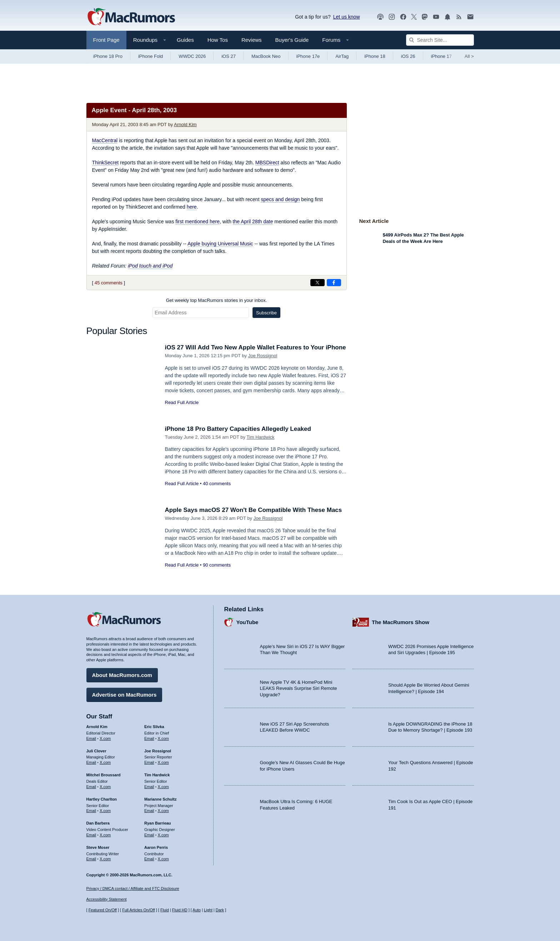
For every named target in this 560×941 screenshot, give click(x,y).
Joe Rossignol (263, 356)
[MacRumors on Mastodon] (425, 17)
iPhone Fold (151, 56)
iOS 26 (408, 56)
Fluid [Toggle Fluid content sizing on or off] (165, 910)
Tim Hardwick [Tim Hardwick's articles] (157, 775)
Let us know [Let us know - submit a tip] (347, 17)
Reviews (252, 40)
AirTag (342, 56)
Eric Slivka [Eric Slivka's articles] (154, 727)
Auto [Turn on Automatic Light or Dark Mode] (197, 910)
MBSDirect (267, 163)
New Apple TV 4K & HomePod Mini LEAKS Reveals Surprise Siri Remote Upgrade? (299, 688)
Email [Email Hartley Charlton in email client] (91, 811)
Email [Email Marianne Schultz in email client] (149, 811)
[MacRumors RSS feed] (459, 17)
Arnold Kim (185, 125)
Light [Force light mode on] (208, 910)
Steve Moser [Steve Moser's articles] (98, 847)
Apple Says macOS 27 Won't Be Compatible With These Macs (254, 510)
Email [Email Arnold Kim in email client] (91, 738)
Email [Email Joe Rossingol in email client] (149, 762)
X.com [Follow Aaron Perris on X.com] (163, 859)
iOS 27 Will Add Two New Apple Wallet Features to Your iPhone (256, 347)
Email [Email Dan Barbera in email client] (91, 835)
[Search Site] (440, 40)
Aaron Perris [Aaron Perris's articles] (156, 847)
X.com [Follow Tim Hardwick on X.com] (163, 787)
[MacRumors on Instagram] (392, 17)
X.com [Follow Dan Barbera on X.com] (105, 835)
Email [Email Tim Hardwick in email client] (149, 787)
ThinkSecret (106, 163)
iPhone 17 (442, 56)
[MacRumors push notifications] (447, 17)
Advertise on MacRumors (124, 695)
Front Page (106, 40)
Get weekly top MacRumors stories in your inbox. (217, 300)
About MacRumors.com (122, 675)
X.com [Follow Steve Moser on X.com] (105, 859)
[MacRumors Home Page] (131, 17)
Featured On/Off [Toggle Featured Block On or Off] (103, 910)
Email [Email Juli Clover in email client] (91, 762)
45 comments (109, 283)
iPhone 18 (375, 56)
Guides (185, 40)
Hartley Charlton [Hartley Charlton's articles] (102, 799)
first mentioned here (197, 221)
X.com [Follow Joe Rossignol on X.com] (163, 762)
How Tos (218, 40)
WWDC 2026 (192, 56)
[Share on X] (317, 283)
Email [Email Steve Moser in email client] (91, 859)
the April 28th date (253, 221)
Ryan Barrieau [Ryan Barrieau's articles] (158, 823)
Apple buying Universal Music (220, 244)
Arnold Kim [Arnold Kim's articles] (97, 727)
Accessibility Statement (107, 899)
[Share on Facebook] (334, 283)
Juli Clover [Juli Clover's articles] (96, 751)
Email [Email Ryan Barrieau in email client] (149, 835)
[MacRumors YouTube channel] (436, 17)
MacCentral (105, 140)
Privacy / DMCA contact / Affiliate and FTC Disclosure (133, 888)
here (192, 207)
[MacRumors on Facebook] (403, 17)
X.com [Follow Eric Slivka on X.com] (163, 738)
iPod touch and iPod (150, 266)
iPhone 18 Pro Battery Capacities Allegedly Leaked (238, 429)
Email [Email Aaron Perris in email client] (149, 859)
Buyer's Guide (292, 40)
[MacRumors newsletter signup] (470, 17)
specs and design (280, 199)
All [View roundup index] (469, 56)
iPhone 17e (308, 56)
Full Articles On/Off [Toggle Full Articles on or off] (139, 910)
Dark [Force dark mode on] (220, 910)
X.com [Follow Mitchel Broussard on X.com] (105, 787)
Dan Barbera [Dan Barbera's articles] (98, 823)
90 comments (217, 565)
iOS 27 (229, 56)
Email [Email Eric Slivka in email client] (149, 738)
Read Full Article (182, 402)
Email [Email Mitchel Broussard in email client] (91, 787)
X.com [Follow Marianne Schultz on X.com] (163, 811)
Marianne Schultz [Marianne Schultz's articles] (160, 799)
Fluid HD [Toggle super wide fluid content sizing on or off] (180, 910)
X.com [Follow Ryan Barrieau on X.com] (163, 835)
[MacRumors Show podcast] (380, 17)
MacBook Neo (266, 56)
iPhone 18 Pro (108, 56)
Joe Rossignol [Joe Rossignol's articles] (158, 751)
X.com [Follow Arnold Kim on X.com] (105, 738)
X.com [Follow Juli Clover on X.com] (105, 762)
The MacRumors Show (401, 622)
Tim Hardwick (260, 437)
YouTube (247, 622)
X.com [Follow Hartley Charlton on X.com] (105, 811)
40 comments (217, 484)
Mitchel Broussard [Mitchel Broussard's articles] (104, 775)
